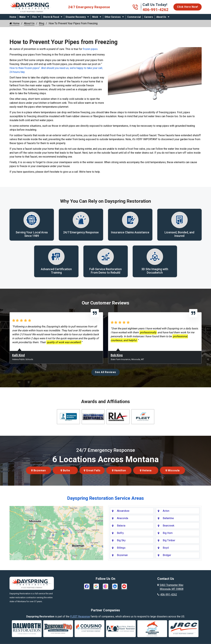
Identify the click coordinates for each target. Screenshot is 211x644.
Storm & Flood (51, 17)
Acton (166, 511)
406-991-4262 (155, 10)
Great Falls (92, 471)
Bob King (117, 355)
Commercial (134, 17)
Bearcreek (169, 526)
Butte (65, 471)
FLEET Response (80, 617)
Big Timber (169, 541)
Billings (121, 548)
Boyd (166, 548)
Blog (42, 23)
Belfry (120, 533)
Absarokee (123, 511)
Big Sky (121, 541)
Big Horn (168, 533)
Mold (95, 17)
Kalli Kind (18, 355)
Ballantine (168, 518)
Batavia (121, 526)
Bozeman (39, 471)
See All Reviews (105, 372)
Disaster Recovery (76, 17)
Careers (149, 17)
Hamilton (119, 471)
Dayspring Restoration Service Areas (105, 498)
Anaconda (122, 518)
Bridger (167, 555)
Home (13, 17)
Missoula (173, 471)
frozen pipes (90, 49)
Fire (34, 17)
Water (23, 17)
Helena (146, 471)
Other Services (113, 17)
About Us (161, 17)
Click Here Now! (188, 7)
